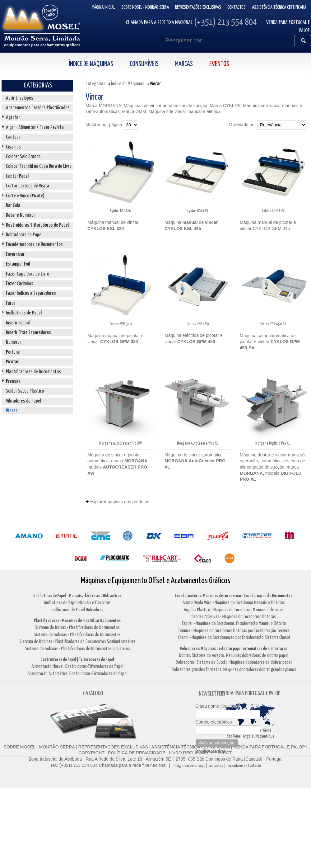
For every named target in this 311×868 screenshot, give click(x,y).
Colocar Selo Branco (23, 157)
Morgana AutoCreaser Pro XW (121, 443)
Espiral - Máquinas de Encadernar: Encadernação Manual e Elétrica (234, 623)
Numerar (14, 342)
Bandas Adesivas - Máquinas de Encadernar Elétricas (234, 617)
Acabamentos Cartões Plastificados (38, 108)
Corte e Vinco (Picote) (25, 196)
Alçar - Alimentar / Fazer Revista (35, 127)
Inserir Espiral (18, 323)
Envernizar (15, 255)
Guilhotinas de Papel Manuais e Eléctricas (77, 603)
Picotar (12, 362)
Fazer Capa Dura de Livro (28, 274)
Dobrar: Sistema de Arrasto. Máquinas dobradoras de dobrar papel (234, 656)
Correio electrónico (214, 722)
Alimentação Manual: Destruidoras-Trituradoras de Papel (77, 666)
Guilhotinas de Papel (24, 313)
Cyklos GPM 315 (273, 211)
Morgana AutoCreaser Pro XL (198, 443)
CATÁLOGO (93, 693)
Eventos (219, 64)
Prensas (13, 382)
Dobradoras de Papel (24, 235)
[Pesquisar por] (229, 40)
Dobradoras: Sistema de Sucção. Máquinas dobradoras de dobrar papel (234, 662)
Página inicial (104, 7)
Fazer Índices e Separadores (31, 293)
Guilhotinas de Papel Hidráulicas (77, 610)
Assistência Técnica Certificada (279, 7)
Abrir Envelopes (20, 98)
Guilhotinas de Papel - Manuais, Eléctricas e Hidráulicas (77, 596)
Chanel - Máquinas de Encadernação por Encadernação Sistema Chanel (234, 637)
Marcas (184, 64)
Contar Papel (17, 176)
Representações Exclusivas (198, 7)
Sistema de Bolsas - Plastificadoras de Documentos (77, 627)
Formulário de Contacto (244, 766)
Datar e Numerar (21, 215)
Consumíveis (144, 64)
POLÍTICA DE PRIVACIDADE (136, 753)
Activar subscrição (217, 743)
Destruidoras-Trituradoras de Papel (37, 225)
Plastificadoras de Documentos (33, 372)
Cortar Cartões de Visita (28, 186)
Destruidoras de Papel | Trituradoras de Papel (77, 660)
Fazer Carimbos (20, 284)
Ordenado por (243, 125)
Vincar (12, 411)
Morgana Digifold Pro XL (273, 443)
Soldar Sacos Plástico (25, 391)
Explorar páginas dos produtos (120, 502)
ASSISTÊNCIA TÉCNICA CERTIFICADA (191, 747)
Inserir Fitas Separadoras (28, 333)
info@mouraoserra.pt (189, 766)
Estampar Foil (18, 264)
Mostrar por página (104, 125)
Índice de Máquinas (91, 64)
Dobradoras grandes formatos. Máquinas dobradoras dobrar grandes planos (234, 670)
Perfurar (13, 352)
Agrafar (13, 118)
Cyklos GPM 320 (121, 324)
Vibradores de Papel (23, 401)
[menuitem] (98, 64)
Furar (11, 303)
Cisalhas (13, 147)
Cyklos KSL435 (198, 211)
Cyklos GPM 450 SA (273, 324)
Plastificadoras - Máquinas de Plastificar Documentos (77, 621)
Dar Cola (13, 206)
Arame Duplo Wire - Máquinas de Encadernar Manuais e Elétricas (234, 603)
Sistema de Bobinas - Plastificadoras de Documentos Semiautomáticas (77, 642)
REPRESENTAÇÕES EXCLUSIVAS (113, 747)
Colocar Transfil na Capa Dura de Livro (39, 166)
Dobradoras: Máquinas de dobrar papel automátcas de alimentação (234, 649)
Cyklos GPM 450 (198, 324)
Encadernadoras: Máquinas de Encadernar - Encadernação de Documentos (234, 596)
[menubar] (156, 64)
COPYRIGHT (92, 753)
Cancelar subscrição (210, 752)
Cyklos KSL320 (121, 211)
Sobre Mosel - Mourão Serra (145, 7)
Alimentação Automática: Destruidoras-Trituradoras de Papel (77, 674)
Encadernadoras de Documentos (34, 245)
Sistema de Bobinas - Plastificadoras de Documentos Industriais (77, 649)
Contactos (237, 7)
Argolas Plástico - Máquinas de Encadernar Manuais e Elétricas (234, 610)
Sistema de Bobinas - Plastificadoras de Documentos (77, 635)
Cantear (13, 137)
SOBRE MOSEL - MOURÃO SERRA (39, 747)
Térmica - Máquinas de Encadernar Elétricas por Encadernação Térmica (234, 631)
